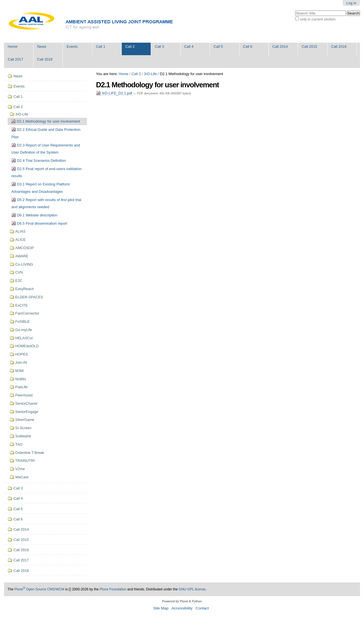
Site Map (161, 608)
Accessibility (182, 608)
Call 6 (248, 46)
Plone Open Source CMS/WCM (39, 589)
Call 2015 (309, 46)
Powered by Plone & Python (182, 601)
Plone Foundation (113, 589)
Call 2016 (339, 46)
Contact (202, 608)
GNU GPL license (192, 589)
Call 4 (189, 46)
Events (72, 46)
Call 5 (218, 46)
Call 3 (159, 46)
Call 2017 (15, 59)
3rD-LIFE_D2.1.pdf (115, 93)
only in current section (318, 19)
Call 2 (130, 46)
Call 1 (101, 46)
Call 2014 (280, 46)
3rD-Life (150, 74)
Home (13, 46)
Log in (351, 3)
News (42, 46)
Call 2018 (45, 59)
